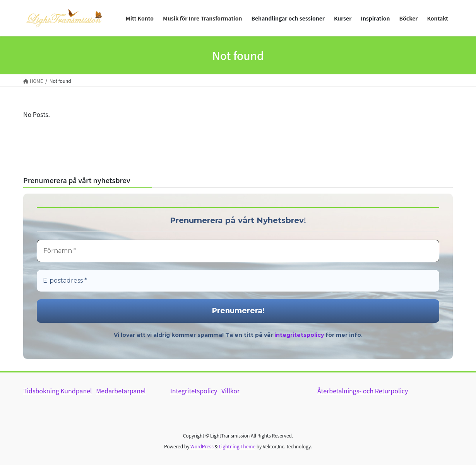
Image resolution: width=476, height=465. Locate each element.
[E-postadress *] (238, 281)
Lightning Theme (237, 446)
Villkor (230, 391)
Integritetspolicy (194, 391)
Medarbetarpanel (121, 391)
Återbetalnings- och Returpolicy (363, 391)
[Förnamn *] (238, 251)
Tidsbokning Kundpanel (58, 391)
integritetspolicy (299, 335)
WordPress (202, 446)
